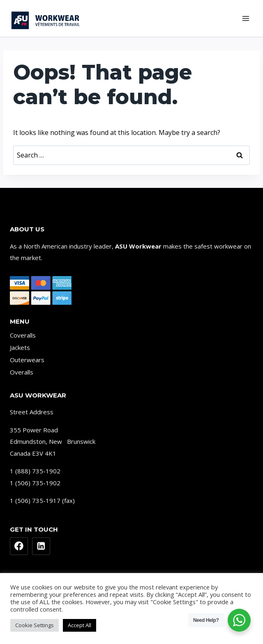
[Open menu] (246, 18)
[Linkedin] (41, 546)
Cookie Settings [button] (35, 625)
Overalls (22, 372)
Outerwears (27, 360)
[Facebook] (19, 546)
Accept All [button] (80, 625)
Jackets (20, 347)
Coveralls (23, 335)
